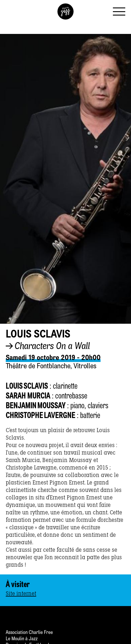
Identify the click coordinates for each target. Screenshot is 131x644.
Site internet (21, 594)
